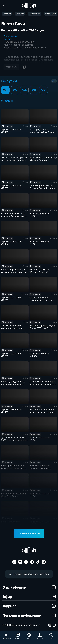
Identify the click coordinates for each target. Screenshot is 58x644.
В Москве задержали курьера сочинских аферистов (40, 468)
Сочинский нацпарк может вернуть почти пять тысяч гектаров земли (41, 301)
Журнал (29, 606)
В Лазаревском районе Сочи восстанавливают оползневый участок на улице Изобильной (13, 469)
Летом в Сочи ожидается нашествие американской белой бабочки (43, 384)
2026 (12, 101)
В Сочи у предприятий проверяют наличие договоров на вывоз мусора (13, 385)
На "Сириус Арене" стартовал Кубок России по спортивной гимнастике (42, 133)
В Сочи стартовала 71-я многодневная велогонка (14, 271)
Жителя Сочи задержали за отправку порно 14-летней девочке (14, 160)
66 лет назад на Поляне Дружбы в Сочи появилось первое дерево (15, 496)
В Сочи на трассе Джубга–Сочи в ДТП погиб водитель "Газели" (43, 328)
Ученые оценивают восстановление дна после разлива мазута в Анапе (14, 329)
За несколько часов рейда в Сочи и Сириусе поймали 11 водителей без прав (43, 161)
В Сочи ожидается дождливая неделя (11, 523)
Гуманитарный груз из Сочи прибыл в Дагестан (42, 187)
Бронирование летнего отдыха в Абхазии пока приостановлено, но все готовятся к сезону (14, 217)
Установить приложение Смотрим (29, 574)
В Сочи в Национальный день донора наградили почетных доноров (42, 412)
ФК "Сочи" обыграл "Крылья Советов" (39, 271)
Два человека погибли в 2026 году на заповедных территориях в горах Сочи (15, 440)
